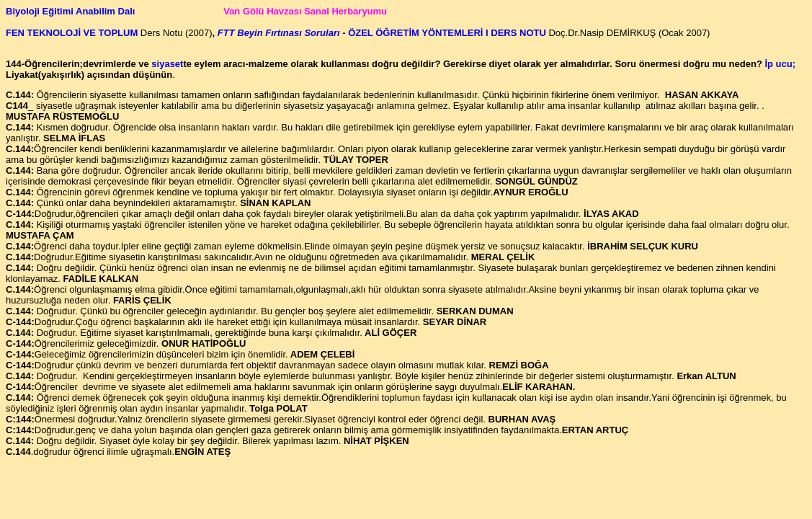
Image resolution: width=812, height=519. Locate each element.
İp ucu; (780, 64)
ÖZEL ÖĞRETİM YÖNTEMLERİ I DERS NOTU (446, 33)
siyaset (167, 64)
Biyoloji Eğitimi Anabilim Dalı (72, 11)
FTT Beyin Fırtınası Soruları (279, 33)
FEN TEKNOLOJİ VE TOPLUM (73, 33)
